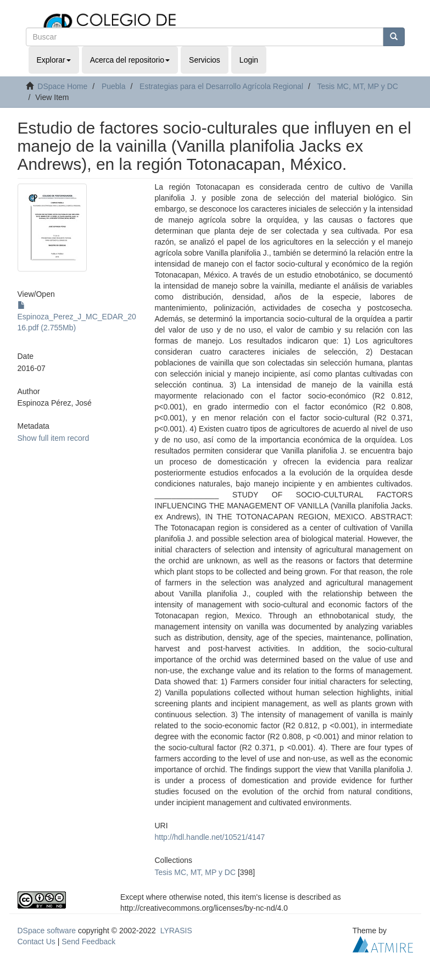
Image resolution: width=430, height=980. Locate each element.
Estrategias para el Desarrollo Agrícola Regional (221, 86)
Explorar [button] (54, 60)
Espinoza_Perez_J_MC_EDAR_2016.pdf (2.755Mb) (77, 317)
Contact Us (37, 942)
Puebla (114, 86)
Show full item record (54, 438)
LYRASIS (176, 931)
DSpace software (47, 931)
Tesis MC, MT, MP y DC (358, 86)
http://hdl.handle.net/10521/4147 (210, 837)
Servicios (205, 60)
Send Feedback (88, 942)
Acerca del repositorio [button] (130, 60)
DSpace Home (62, 86)
